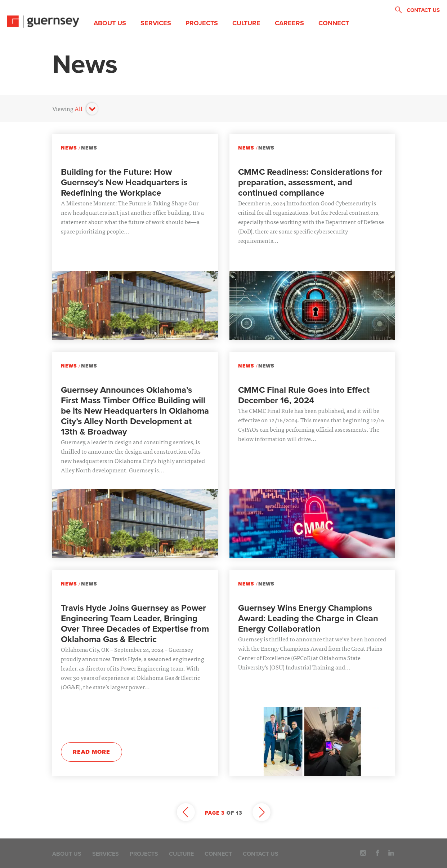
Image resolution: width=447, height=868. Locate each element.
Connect (334, 23)
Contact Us (261, 854)
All (79, 108)
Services (156, 23)
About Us (110, 23)
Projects (202, 23)
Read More (91, 752)
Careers (289, 23)
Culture (246, 23)
